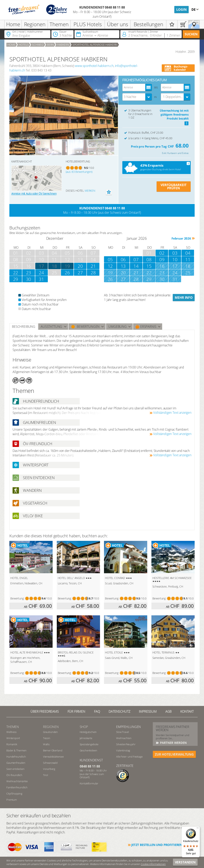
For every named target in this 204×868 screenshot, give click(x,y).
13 (123, 266)
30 (29, 279)
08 (149, 259)
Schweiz (38, 45)
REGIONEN (51, 727)
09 (162, 259)
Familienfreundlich (17, 787)
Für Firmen (76, 711)
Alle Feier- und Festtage (129, 757)
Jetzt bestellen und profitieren (157, 845)
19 (67, 266)
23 (29, 273)
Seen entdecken (15, 769)
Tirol (46, 775)
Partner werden (173, 743)
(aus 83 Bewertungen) (79, 172)
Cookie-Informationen (153, 864)
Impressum (148, 711)
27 (80, 273)
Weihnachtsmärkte (17, 781)
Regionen (35, 24)
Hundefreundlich (16, 757)
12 (110, 266)
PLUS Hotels (88, 24)
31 (41, 279)
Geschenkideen (88, 750)
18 (54, 266)
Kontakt (187, 711)
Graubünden (50, 732)
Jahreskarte (86, 738)
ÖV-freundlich (14, 775)
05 (110, 259)
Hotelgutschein (88, 732)
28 (93, 273)
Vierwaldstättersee (53, 757)
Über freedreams (45, 711)
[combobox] (137, 97)
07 (136, 259)
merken (90, 191)
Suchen (191, 34)
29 (16, 279)
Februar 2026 (181, 238)
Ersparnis (146, 327)
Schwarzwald (50, 763)
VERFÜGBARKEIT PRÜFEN (174, 187)
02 (162, 253)
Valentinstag (123, 750)
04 (188, 253)
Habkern (63, 45)
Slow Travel (122, 732)
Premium (12, 800)
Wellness (11, 732)
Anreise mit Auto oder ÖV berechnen (34, 194)
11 (188, 259)
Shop (84, 727)
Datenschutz (119, 711)
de (194, 10)
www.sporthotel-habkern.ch (94, 66)
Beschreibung (24, 327)
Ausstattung (51, 327)
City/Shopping (14, 794)
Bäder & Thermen (16, 750)
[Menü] (198, 829)
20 (80, 266)
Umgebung (118, 327)
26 (67, 273)
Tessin (47, 738)
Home (13, 24)
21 (93, 266)
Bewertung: (17, 598)
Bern (50, 45)
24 (41, 273)
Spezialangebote (89, 744)
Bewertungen (85, 327)
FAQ (97, 711)
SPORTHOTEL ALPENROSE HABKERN (95, 45)
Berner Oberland (53, 750)
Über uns (118, 24)
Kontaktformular (89, 783)
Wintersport (13, 738)
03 (175, 253)
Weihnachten (124, 738)
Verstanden (185, 862)
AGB (169, 711)
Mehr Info (184, 298)
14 (136, 266)
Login (181, 10)
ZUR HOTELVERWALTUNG (174, 754)
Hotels (24, 45)
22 (16, 273)
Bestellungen (148, 24)
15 (149, 266)
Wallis (46, 744)
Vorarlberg (49, 769)
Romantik (12, 744)
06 (123, 259)
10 (175, 259)
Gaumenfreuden (16, 763)
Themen (59, 24)
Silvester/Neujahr (126, 744)
